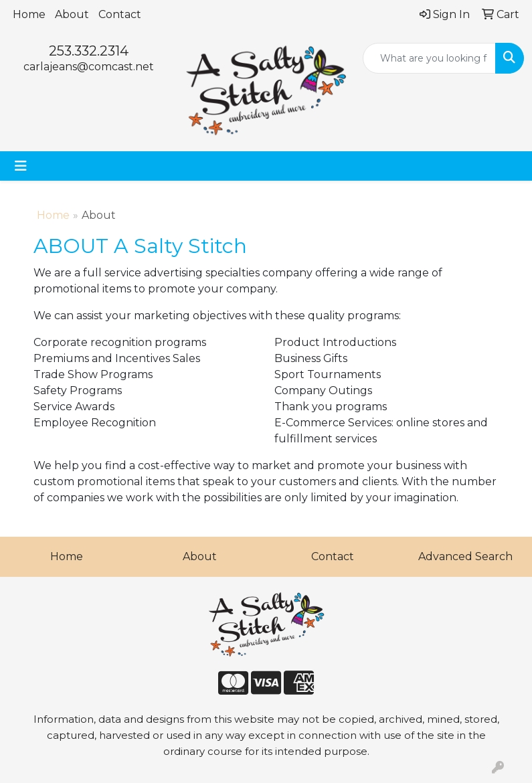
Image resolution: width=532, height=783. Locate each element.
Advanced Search (465, 556)
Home (29, 14)
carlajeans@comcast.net (89, 67)
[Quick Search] (429, 58)
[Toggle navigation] (21, 166)
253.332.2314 (89, 51)
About (72, 14)
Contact (120, 14)
